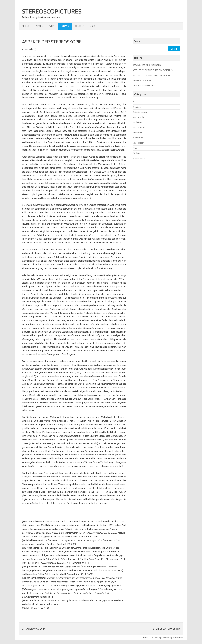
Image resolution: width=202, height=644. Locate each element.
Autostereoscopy (141, 112)
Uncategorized (139, 158)
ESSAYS (65, 26)
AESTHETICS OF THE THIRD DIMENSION (151, 75)
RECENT (26, 26)
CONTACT (79, 26)
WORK (52, 26)
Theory (136, 148)
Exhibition (137, 122)
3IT (134, 102)
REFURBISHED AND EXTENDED (147, 65)
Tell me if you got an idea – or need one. (41, 17)
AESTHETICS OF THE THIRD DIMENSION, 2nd (153, 70)
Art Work (137, 107)
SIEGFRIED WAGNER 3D (143, 80)
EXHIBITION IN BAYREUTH (145, 86)
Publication (138, 138)
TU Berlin (137, 153)
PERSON (39, 26)
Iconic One (148, 638)
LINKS (93, 26)
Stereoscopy (138, 143)
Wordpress (178, 638)
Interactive (137, 133)
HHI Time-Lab (139, 127)
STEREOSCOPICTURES (52, 11)
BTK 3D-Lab (138, 117)
